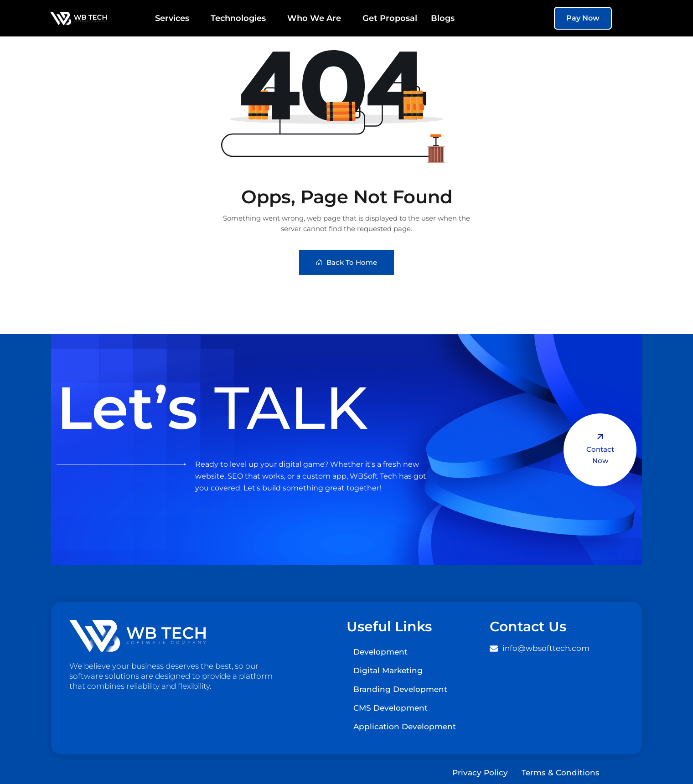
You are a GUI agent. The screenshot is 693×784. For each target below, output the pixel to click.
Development (380, 652)
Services (176, 18)
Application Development (405, 727)
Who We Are (318, 18)
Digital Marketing (388, 671)
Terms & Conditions (561, 773)
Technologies (242, 18)
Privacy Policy (480, 773)
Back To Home (346, 262)
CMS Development (390, 708)
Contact (600, 450)
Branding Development (400, 689)
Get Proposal (390, 18)
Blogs (443, 18)
